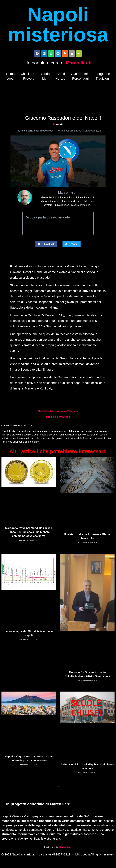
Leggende (103, 75)
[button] (46, 245)
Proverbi (29, 80)
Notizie (60, 80)
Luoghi (11, 80)
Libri (45, 80)
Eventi (60, 75)
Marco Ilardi (79, 64)
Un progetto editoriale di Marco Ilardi (38, 805)
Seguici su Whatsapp (58, 418)
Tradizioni (103, 80)
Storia (45, 75)
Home (10, 75)
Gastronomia (80, 75)
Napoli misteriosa (58, 24)
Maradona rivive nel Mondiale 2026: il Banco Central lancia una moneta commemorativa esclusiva (29, 533)
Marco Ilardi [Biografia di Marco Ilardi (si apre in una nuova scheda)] (65, 848)
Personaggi (80, 80)
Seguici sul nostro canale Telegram (58, 412)
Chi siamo (28, 75)
